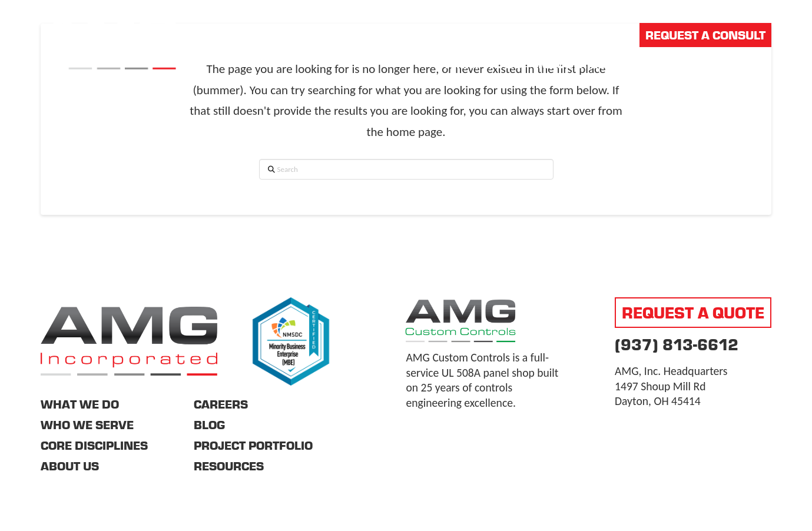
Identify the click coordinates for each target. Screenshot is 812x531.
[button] (763, 64)
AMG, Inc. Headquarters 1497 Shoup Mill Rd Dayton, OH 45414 (671, 386)
